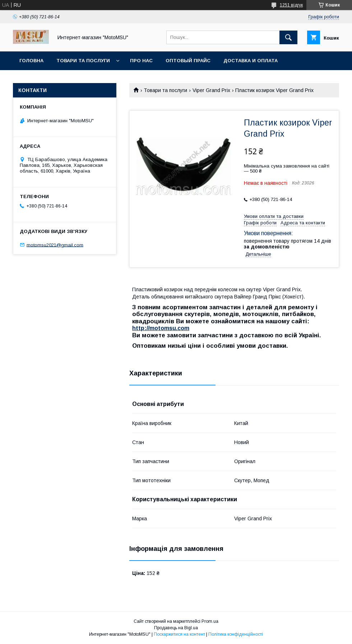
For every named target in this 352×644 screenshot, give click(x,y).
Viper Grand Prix (211, 90)
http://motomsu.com (161, 328)
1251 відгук (291, 5)
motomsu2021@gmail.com (55, 245)
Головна (31, 61)
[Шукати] (288, 37)
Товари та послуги (83, 61)
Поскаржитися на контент (179, 634)
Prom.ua (210, 621)
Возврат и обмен (43, 79)
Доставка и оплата (251, 61)
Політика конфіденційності (236, 634)
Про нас (141, 61)
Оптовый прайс (188, 61)
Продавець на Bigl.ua (176, 628)
